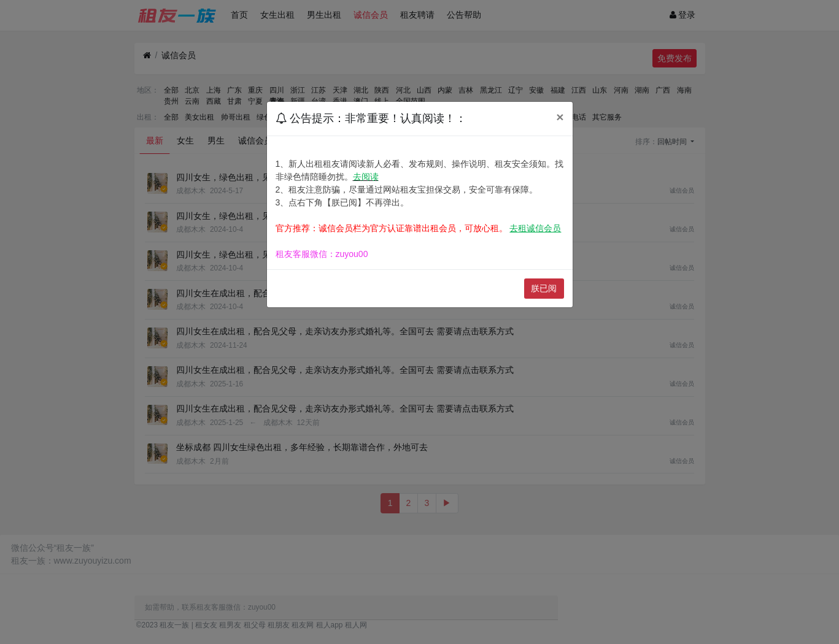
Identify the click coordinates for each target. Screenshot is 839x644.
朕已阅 (544, 288)
